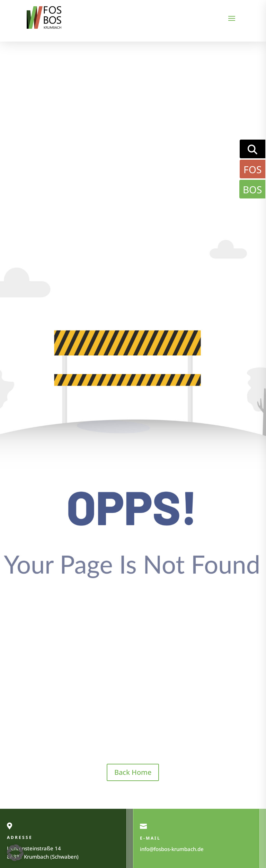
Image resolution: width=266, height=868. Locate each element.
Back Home (133, 772)
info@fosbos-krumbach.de (172, 849)
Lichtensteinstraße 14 (34, 848)
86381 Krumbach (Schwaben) (43, 857)
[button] (15, 853)
